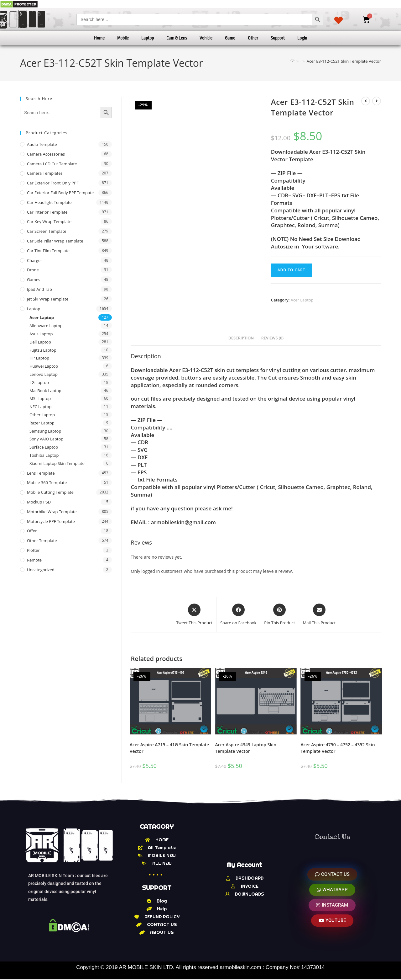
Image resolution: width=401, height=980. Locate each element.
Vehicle (206, 38)
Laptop (148, 38)
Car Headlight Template (49, 202)
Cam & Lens (177, 38)
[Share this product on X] (194, 615)
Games (34, 280)
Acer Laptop (302, 300)
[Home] (292, 61)
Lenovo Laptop (44, 374)
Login (302, 38)
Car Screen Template (47, 231)
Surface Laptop (44, 447)
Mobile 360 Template (47, 482)
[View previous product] (366, 101)
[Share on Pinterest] (279, 615)
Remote (34, 560)
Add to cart (292, 270)
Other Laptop (42, 415)
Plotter (33, 550)
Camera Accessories (46, 154)
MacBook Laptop (45, 391)
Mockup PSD (39, 502)
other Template (42, 541)
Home (99, 38)
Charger (34, 260)
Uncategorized (41, 570)
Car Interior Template (47, 212)
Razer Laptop (42, 423)
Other (253, 38)
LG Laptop (39, 382)
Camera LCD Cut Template (52, 164)
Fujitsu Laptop (43, 350)
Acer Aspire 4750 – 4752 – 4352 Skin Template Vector (338, 748)
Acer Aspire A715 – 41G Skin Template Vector (169, 748)
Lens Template (41, 473)
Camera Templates (45, 173)
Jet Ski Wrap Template (48, 299)
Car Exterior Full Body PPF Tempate (60, 193)
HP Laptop (39, 358)
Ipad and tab (39, 289)
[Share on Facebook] (238, 615)
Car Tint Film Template (48, 251)
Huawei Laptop (44, 366)
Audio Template (42, 144)
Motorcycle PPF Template (51, 521)
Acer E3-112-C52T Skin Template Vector (344, 61)
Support (278, 38)
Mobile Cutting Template (50, 492)
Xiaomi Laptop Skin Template (57, 463)
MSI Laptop (40, 398)
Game (230, 38)
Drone (33, 270)
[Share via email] (319, 615)
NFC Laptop (40, 407)
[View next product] (377, 101)
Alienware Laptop (46, 326)
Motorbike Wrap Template (52, 512)
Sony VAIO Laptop (46, 439)
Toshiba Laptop (44, 455)
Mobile (123, 38)
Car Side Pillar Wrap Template (55, 241)
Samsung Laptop (45, 431)
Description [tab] (241, 338)
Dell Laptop (40, 342)
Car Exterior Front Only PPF (53, 183)
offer (32, 531)
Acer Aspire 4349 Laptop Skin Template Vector (246, 748)
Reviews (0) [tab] (272, 338)
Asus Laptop (41, 334)
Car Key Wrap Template (49, 221)
